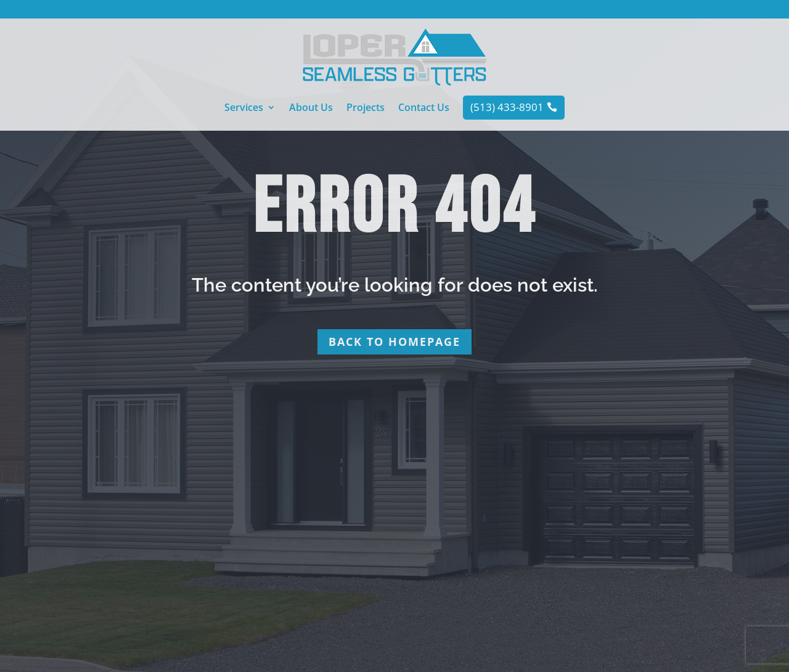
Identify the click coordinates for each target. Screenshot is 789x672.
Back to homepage (394, 342)
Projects (366, 109)
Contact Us (424, 109)
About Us (311, 109)
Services (244, 109)
